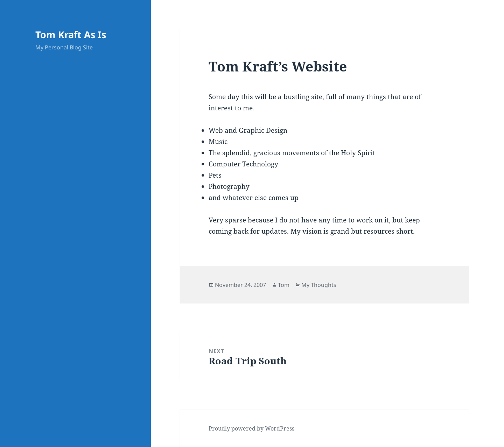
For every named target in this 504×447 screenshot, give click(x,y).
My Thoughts (319, 285)
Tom (284, 285)
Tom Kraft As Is (71, 35)
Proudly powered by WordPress (251, 428)
